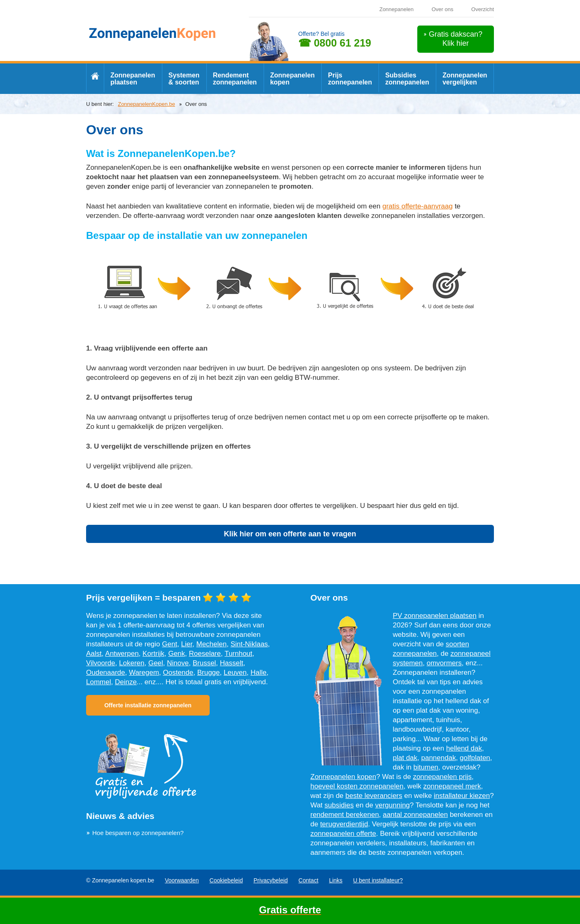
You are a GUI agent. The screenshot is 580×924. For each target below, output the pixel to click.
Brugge (209, 673)
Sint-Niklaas (249, 644)
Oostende (178, 673)
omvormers (444, 663)
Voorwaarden (182, 880)
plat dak (405, 758)
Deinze (126, 682)
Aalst (94, 654)
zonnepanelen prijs (442, 777)
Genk (177, 654)
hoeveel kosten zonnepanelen (357, 786)
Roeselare (205, 654)
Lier (187, 644)
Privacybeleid (270, 880)
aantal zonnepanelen (415, 815)
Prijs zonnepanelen (350, 79)
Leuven (235, 673)
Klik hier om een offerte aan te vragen (290, 534)
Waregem (144, 673)
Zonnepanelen (396, 9)
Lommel (98, 682)
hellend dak (464, 748)
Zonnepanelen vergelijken (465, 79)
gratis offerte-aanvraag (417, 206)
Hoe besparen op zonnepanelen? (138, 833)
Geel (156, 663)
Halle (258, 673)
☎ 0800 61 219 (335, 43)
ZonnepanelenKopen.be (146, 104)
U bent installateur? (378, 880)
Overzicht (483, 9)
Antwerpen (122, 654)
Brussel (205, 663)
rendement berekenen (345, 815)
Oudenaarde (106, 673)
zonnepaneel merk (452, 786)
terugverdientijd (344, 824)
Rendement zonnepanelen (235, 79)
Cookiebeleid (226, 880)
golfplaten (475, 758)
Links (336, 880)
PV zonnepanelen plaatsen (435, 616)
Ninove (178, 663)
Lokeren (132, 663)
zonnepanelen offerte (343, 834)
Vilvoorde (101, 663)
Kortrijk (153, 654)
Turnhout (238, 654)
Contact (309, 880)
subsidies (339, 805)
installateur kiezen (462, 796)
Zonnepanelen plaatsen (133, 79)
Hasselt (232, 663)
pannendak (439, 758)
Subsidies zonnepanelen (407, 79)
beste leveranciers (374, 796)
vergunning (393, 805)
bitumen (426, 767)
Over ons (443, 9)
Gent (170, 644)
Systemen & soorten (184, 79)
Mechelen (211, 644)
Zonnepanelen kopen (292, 79)
